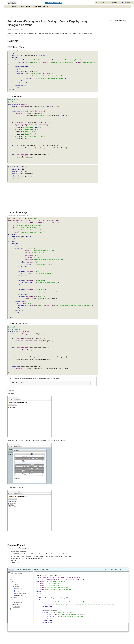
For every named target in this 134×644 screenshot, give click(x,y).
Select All (114, 570)
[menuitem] (115, 3)
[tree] (20, 591)
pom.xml (14, 609)
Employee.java (19, 589)
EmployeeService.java (21, 593)
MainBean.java (19, 596)
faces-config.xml (18, 602)
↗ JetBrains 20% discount (53, 3)
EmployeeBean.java (20, 591)
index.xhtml (16, 607)
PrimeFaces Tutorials (41, 7)
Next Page (122, 21)
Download (123, 570)
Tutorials (14, 7)
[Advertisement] (68, 14)
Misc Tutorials (26, 7)
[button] (10, 570)
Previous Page (114, 21)
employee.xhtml (17, 604)
